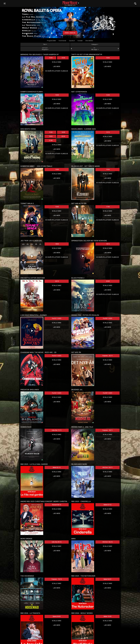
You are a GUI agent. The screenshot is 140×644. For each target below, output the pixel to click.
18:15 (108, 244)
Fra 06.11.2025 (57, 393)
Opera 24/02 (57, 616)
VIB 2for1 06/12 (107, 542)
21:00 (51, 140)
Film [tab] (45, 44)
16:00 (63, 132)
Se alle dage (57, 62)
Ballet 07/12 (108, 505)
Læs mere (57, 67)
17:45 (108, 207)
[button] (27, 34)
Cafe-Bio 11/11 (57, 430)
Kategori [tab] (94, 44)
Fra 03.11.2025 (57, 318)
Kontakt (80, 41)
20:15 (57, 281)
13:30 (63, 58)
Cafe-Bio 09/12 (57, 542)
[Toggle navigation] (5, 3)
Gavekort (72, 41)
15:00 (57, 169)
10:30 (51, 58)
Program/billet (51, 41)
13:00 (51, 132)
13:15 (108, 132)
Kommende (62, 41)
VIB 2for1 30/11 (107, 467)
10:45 (57, 95)
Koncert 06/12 (57, 505)
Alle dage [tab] (95, 49)
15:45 (57, 207)
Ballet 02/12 (57, 467)
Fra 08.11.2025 (107, 318)
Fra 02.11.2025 (57, 356)
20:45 (108, 281)
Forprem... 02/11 (108, 356)
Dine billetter (89, 41)
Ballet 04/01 (108, 579)
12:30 (108, 95)
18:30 (51, 136)
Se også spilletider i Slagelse (57, 71)
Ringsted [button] (72, 2)
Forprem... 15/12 (57, 579)
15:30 (108, 169)
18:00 (57, 244)
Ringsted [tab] (45, 49)
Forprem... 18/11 (108, 430)
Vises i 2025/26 (70, 33)
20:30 (63, 136)
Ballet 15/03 (108, 616)
